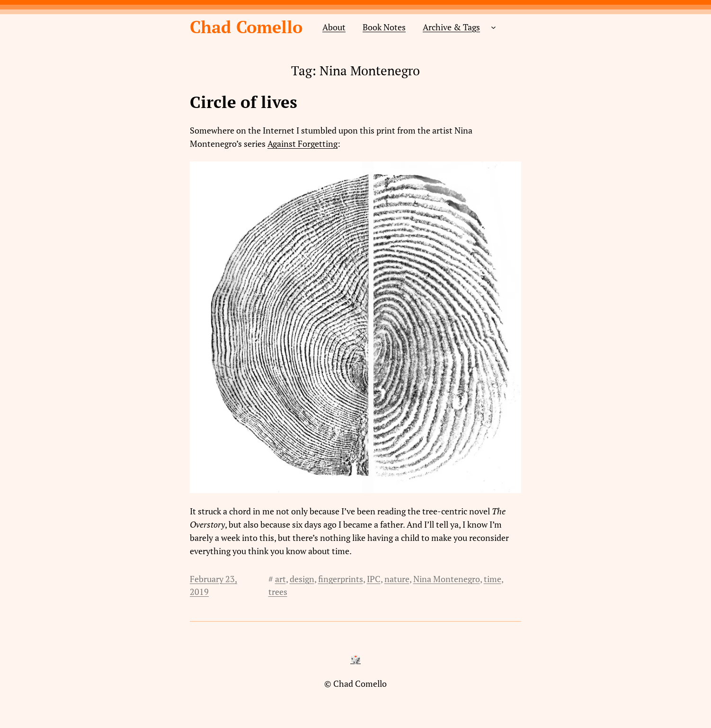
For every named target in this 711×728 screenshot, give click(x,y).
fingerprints (341, 579)
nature (397, 579)
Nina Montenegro (447, 579)
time (493, 579)
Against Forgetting (302, 144)
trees (278, 592)
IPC (374, 579)
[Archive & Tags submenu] (493, 27)
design (302, 579)
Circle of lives (244, 102)
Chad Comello (246, 27)
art (280, 579)
